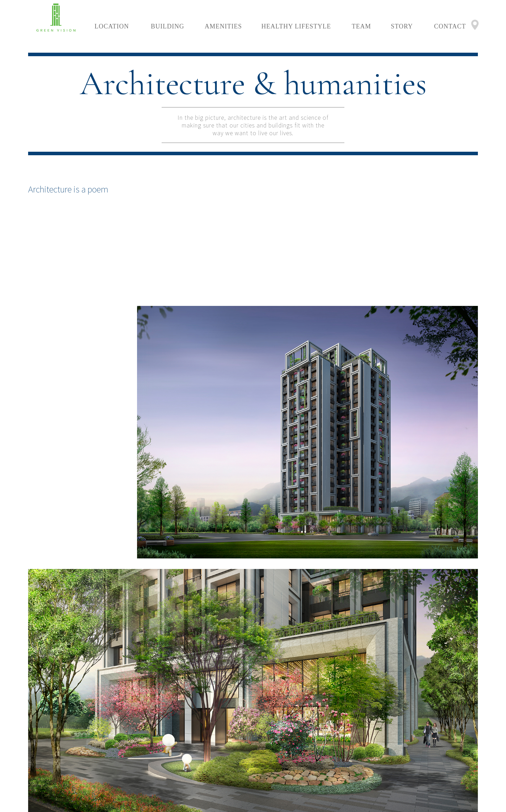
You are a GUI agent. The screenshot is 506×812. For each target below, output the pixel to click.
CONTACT (450, 26)
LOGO (56, 18)
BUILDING (167, 26)
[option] (309, 308)
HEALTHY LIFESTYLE (296, 26)
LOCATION (112, 26)
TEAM (361, 26)
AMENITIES (223, 26)
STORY (402, 26)
